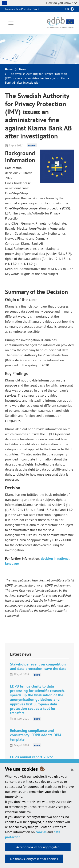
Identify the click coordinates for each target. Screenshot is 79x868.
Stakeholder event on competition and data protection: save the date (38, 666)
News (23, 69)
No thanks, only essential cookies (34, 859)
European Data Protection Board (22, 9)
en (67, 9)
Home (9, 69)
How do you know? (62, 3)
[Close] (72, 769)
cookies (41, 832)
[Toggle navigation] (11, 23)
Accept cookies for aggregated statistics (38, 848)
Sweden (32, 145)
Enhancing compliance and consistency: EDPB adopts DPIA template (36, 735)
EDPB (37, 674)
